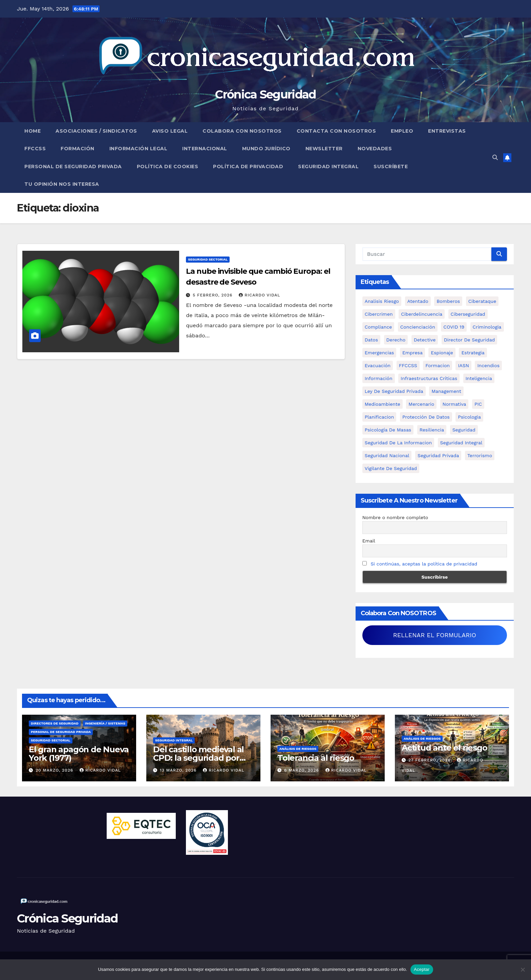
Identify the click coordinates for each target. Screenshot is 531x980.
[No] (523, 970)
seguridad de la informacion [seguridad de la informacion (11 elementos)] (398, 443)
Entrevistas (447, 131)
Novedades (375, 149)
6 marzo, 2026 (302, 770)
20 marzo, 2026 (55, 770)
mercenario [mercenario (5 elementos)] (421, 404)
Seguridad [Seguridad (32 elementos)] (464, 430)
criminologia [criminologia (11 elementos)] (487, 327)
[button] (495, 158)
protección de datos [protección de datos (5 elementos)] (426, 417)
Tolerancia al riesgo (316, 758)
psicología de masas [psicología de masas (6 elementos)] (388, 430)
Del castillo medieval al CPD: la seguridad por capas (198, 758)
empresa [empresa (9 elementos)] (412, 353)
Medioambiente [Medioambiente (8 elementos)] (383, 404)
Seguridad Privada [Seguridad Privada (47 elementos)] (438, 455)
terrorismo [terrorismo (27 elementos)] (480, 455)
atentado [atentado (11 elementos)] (418, 301)
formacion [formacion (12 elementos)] (438, 365)
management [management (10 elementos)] (446, 391)
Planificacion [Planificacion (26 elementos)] (379, 417)
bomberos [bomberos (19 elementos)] (448, 301)
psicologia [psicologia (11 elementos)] (469, 417)
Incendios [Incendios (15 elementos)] (488, 365)
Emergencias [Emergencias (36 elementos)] (379, 353)
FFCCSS (35, 149)
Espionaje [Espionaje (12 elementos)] (442, 353)
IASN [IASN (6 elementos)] (463, 365)
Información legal (139, 149)
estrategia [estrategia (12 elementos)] (473, 353)
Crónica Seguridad (265, 94)
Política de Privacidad (248, 166)
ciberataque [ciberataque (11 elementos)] (482, 301)
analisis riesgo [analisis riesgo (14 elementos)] (382, 301)
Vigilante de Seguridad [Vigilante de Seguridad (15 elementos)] (391, 468)
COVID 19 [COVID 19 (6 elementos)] (454, 327)
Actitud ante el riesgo (444, 748)
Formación (78, 149)
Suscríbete (391, 166)
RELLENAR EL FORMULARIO (435, 635)
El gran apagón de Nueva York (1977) (79, 754)
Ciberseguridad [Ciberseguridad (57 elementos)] (468, 314)
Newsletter (324, 149)
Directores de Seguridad (55, 723)
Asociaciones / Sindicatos (96, 131)
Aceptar (422, 969)
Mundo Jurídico (266, 149)
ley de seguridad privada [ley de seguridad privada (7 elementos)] (394, 391)
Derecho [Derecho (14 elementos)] (396, 340)
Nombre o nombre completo (395, 517)
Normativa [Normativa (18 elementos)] (454, 404)
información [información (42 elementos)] (379, 378)
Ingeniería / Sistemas (105, 723)
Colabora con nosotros (242, 131)
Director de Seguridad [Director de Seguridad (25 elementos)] (470, 340)
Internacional (205, 149)
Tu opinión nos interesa (62, 184)
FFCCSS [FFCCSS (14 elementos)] (408, 365)
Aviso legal (170, 131)
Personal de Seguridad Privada (73, 166)
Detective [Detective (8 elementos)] (425, 340)
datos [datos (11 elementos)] (371, 340)
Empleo (402, 131)
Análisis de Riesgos (298, 749)
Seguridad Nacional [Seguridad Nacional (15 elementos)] (387, 455)
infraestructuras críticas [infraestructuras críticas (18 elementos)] (429, 378)
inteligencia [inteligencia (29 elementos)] (479, 378)
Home (33, 131)
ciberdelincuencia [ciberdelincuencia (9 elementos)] (422, 314)
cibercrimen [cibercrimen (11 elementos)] (379, 314)
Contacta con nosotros (336, 131)
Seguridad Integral (328, 166)
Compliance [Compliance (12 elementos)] (378, 327)
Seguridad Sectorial (208, 259)
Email (369, 541)
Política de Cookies (168, 166)
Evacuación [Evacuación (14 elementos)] (378, 365)
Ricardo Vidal (259, 295)
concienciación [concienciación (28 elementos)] (418, 327)
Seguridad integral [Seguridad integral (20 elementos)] (461, 443)
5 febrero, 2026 (213, 295)
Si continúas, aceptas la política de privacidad (424, 564)
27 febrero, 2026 (430, 760)
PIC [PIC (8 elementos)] (478, 404)
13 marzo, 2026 (179, 770)
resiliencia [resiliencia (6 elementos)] (432, 430)
